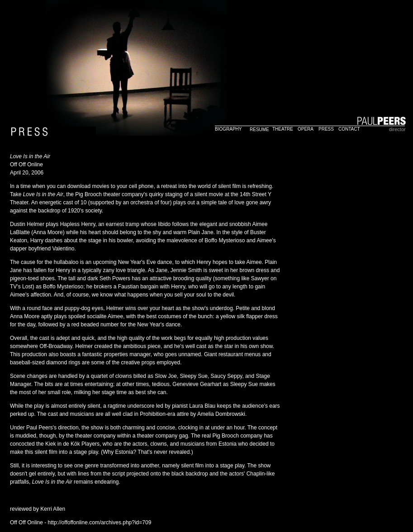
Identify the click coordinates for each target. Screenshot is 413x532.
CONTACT (349, 129)
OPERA (306, 129)
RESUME (259, 129)
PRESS (326, 129)
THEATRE (283, 129)
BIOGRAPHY (228, 129)
